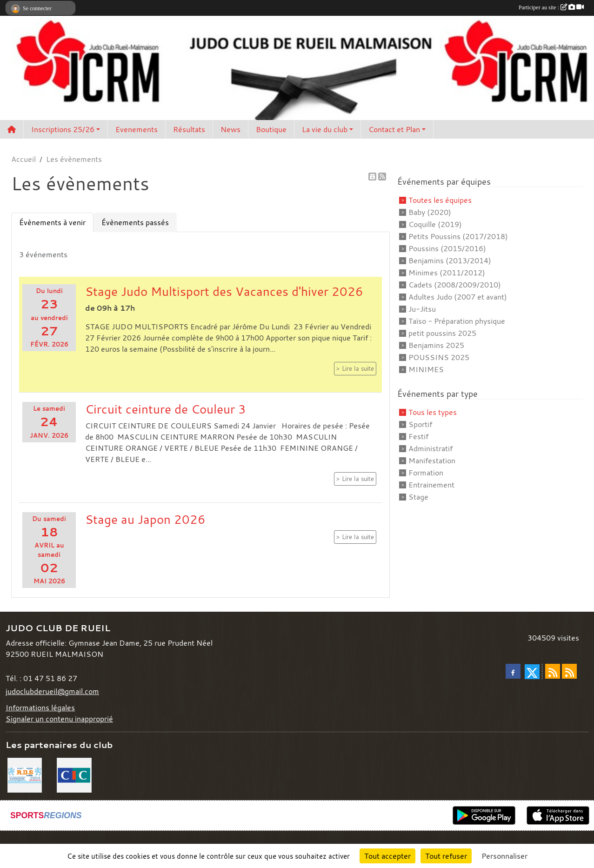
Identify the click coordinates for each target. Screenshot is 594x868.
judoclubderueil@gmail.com (52, 691)
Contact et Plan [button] (394, 129)
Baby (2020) (430, 212)
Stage (418, 497)
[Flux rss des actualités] (553, 671)
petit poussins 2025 (442, 333)
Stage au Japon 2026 (145, 519)
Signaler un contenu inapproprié (59, 719)
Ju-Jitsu (422, 309)
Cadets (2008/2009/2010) (455, 285)
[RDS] (25, 775)
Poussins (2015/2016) (447, 248)
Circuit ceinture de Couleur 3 (166, 409)
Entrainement (431, 485)
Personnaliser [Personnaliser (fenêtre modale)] (504, 856)
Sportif (420, 424)
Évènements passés (135, 222)
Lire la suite (358, 369)
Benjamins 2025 (436, 345)
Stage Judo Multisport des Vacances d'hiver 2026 (224, 291)
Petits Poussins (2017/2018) (458, 236)
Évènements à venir (52, 222)
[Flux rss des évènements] (569, 671)
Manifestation (432, 461)
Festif (418, 436)
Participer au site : (551, 7)
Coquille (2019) (435, 224)
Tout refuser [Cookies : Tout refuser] (446, 856)
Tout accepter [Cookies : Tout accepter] (387, 856)
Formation (426, 473)
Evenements (137, 129)
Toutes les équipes (440, 200)
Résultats (189, 129)
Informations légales (40, 708)
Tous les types (433, 412)
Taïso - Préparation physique (457, 321)
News (230, 129)
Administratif (430, 448)
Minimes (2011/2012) (447, 273)
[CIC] (74, 775)
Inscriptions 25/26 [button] (63, 129)
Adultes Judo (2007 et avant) (458, 297)
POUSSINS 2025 (439, 357)
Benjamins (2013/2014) (450, 260)
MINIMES (426, 369)
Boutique (271, 129)
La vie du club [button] (325, 129)
